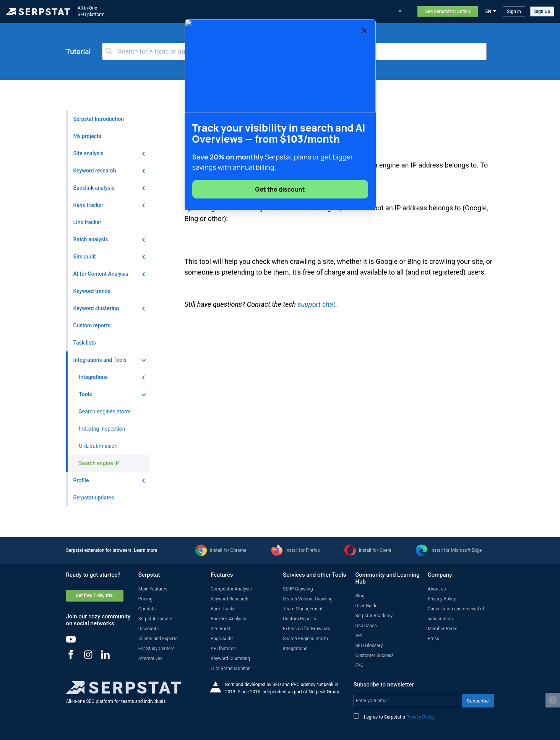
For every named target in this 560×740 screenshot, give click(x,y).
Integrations (295, 649)
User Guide (366, 606)
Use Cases (375, 11)
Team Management (303, 609)
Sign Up (542, 11)
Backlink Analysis (228, 619)
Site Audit (220, 629)
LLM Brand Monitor (230, 668)
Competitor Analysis (231, 589)
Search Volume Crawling (308, 599)
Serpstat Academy (374, 616)
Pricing (350, 11)
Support (402, 11)
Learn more (145, 550)
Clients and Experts (158, 639)
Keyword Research (230, 599)
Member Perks (443, 629)
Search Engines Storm (305, 639)
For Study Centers (157, 649)
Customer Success (374, 655)
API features (223, 649)
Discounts (149, 629)
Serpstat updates (301, 11)
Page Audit (222, 639)
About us (437, 589)
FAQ (359, 665)
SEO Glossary (369, 646)
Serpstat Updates (156, 619)
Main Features (153, 589)
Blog (330, 11)
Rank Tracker (224, 609)
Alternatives (150, 659)
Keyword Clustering (230, 659)
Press (433, 639)
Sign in (514, 11)
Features (236, 11)
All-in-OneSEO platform (91, 11)
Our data (147, 609)
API (359, 636)
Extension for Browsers (306, 629)
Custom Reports (299, 619)
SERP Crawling (298, 589)
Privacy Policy (442, 599)
